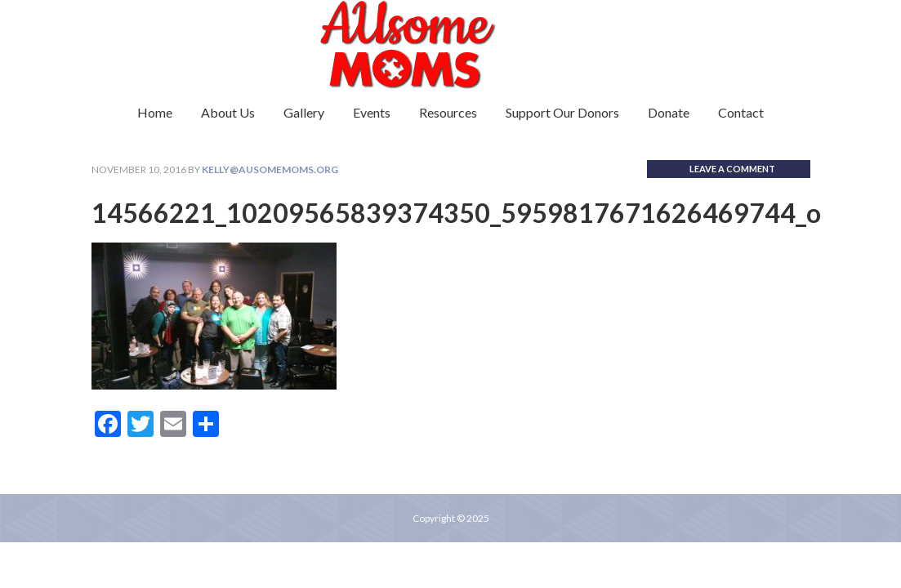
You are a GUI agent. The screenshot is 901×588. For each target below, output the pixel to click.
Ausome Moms (451, 45)
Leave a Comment (732, 169)
